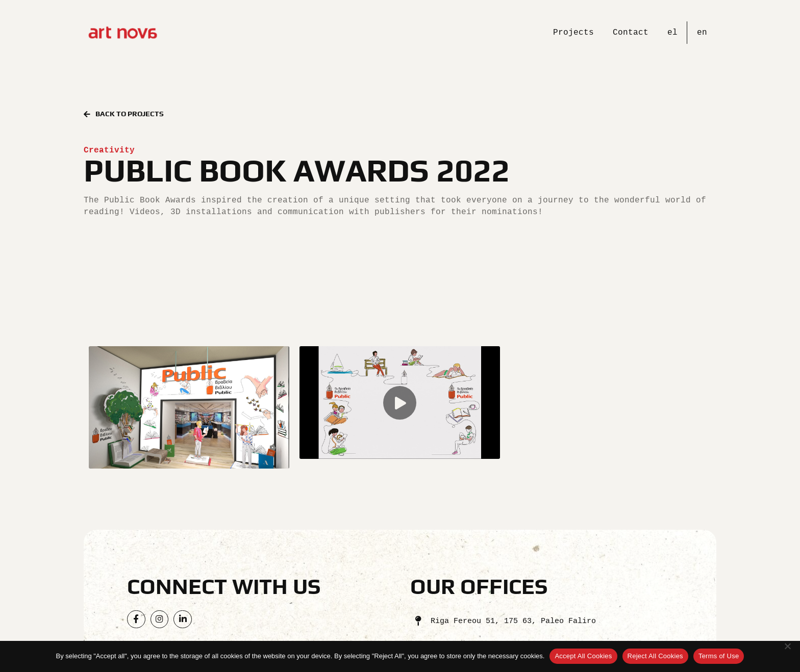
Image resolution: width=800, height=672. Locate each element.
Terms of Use (719, 656)
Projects (573, 32)
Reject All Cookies (655, 656)
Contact (631, 32)
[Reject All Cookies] (787, 656)
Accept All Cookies (583, 656)
